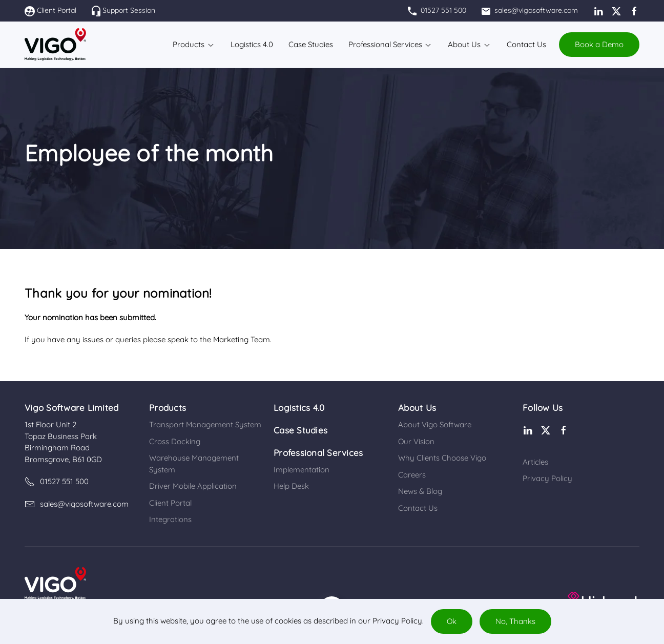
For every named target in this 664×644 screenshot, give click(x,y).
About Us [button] (464, 44)
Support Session (123, 10)
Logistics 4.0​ (252, 44)
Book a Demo (599, 44)
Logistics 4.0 (299, 408)
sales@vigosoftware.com (530, 10)
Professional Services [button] (385, 44)
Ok (452, 621)
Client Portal (50, 10)
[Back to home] (55, 45)
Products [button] (189, 44)
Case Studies (311, 44)
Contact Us (526, 44)
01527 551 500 (437, 10)
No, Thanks (515, 621)
